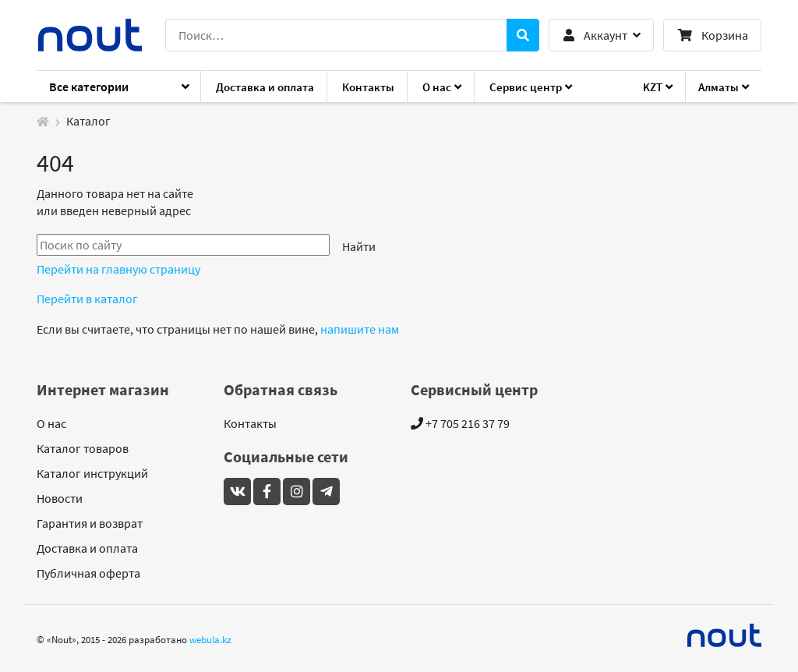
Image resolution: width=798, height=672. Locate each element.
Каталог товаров (83, 448)
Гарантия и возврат (90, 523)
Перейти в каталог (87, 299)
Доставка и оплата (265, 87)
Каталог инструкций (92, 473)
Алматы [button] (719, 87)
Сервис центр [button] (526, 87)
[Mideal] (725, 635)
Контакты (368, 87)
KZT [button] (653, 87)
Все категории (89, 87)
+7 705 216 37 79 (460, 423)
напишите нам (360, 329)
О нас (51, 423)
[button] (601, 35)
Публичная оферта (88, 573)
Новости (60, 498)
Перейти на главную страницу (118, 269)
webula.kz (210, 639)
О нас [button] (437, 87)
